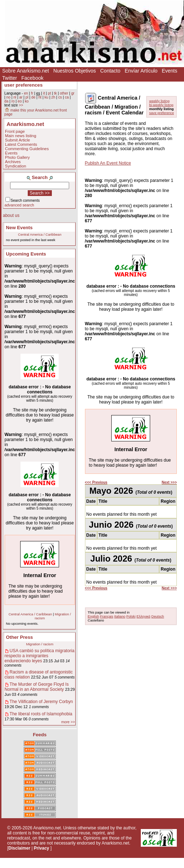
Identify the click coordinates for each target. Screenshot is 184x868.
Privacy (42, 848)
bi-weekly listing (161, 105)
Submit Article (18, 140)
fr (32, 93)
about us (11, 215)
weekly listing (159, 101)
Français (107, 616)
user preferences (23, 85)
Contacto (110, 71)
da (6, 101)
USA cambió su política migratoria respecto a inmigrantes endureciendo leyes (40, 656)
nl (15, 97)
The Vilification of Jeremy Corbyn (41, 702)
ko (27, 101)
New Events (19, 228)
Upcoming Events (26, 254)
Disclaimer (19, 848)
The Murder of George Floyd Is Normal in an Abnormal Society (37, 687)
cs (60, 97)
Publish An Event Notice (108, 163)
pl (27, 97)
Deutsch (158, 616)
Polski (131, 616)
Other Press (20, 637)
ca (67, 97)
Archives (13, 162)
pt (50, 93)
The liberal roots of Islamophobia (41, 714)
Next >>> (169, 482)
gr (73, 93)
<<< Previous (96, 482)
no (8, 97)
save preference (161, 113)
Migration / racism (40, 644)
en (26, 93)
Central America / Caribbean (40, 234)
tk (55, 93)
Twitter (10, 78)
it (44, 93)
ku (46, 97)
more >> (68, 722)
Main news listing (21, 136)
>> (21, 105)
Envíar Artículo (141, 71)
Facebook (32, 78)
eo (20, 101)
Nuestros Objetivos (75, 71)
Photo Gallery (17, 157)
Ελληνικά (143, 616)
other (64, 93)
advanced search (19, 205)
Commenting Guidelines (27, 149)
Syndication (16, 166)
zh (53, 97)
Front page (15, 131)
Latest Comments (21, 144)
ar (21, 97)
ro (13, 101)
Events (169, 71)
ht (40, 97)
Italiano (120, 616)
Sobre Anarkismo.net (26, 71)
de (33, 97)
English (93, 616)
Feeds (40, 735)
